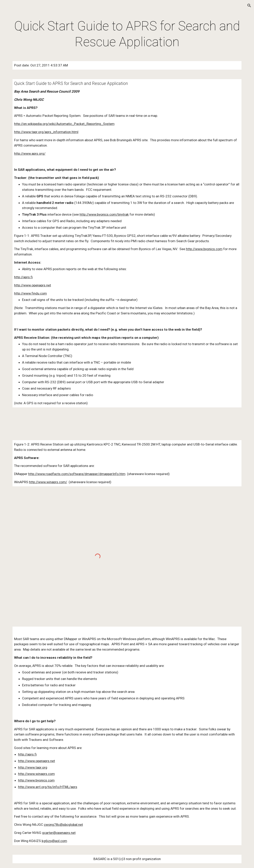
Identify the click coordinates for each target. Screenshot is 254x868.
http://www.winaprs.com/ (48, 482)
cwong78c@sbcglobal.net (63, 825)
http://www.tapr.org (33, 767)
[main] (127, 34)
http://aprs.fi (23, 277)
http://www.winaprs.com (36, 774)
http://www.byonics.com (204, 249)
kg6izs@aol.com (54, 841)
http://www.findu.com (30, 293)
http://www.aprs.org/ (30, 154)
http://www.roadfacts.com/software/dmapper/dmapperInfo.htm (77, 474)
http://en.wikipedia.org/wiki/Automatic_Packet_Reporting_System (64, 124)
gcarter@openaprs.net (59, 833)
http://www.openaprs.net (33, 285)
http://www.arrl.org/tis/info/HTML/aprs (48, 787)
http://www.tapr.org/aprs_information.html (46, 132)
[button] (249, 6)
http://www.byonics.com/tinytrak (104, 214)
